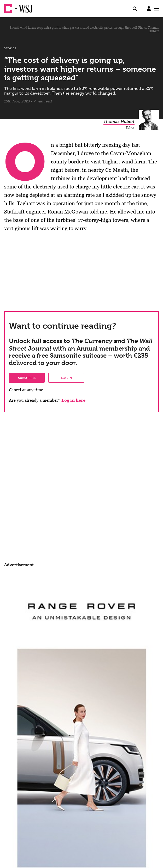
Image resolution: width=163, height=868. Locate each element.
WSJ (23, 7)
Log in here (73, 400)
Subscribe (27, 378)
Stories (10, 48)
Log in (66, 378)
